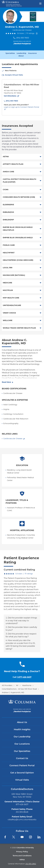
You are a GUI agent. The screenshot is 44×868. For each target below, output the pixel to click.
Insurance (32, 53)
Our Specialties (22, 751)
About (21, 56)
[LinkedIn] (39, 837)
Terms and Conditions (22, 856)
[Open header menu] (40, 3)
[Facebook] (5, 837)
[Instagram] (31, 837)
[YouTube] (22, 837)
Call (22, 677)
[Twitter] (14, 837)
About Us (22, 722)
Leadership (21, 53)
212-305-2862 (31, 864)
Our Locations (22, 744)
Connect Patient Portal (22, 766)
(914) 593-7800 (23, 38)
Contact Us (22, 759)
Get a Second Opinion (22, 773)
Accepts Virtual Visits (14, 75)
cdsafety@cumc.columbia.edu (22, 820)
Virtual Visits (22, 780)
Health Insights (22, 730)
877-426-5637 (22, 804)
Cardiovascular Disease (13, 439)
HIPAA (22, 860)
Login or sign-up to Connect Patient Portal (21, 107)
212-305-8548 (22, 812)
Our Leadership (22, 737)
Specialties (10, 53)
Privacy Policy (22, 852)
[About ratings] (37, 33)
